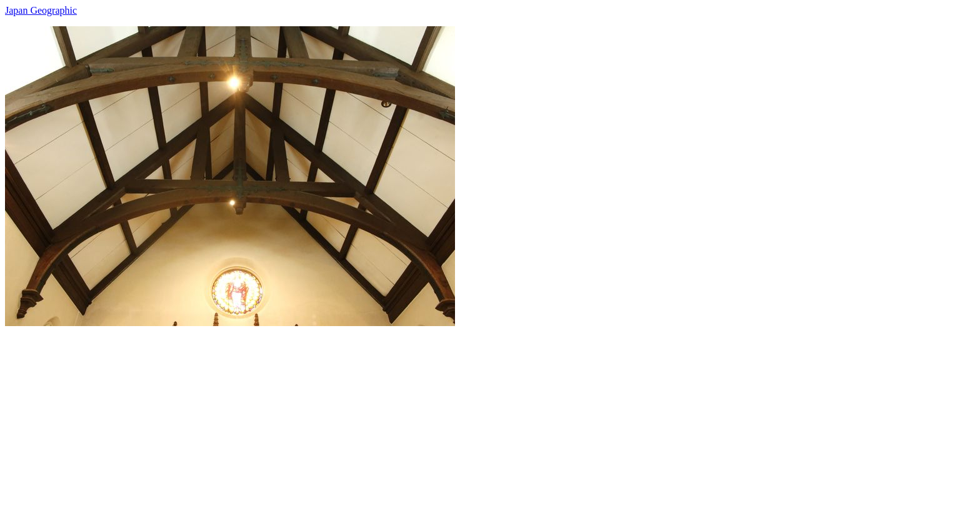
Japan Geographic (41, 10)
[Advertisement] (380, 414)
